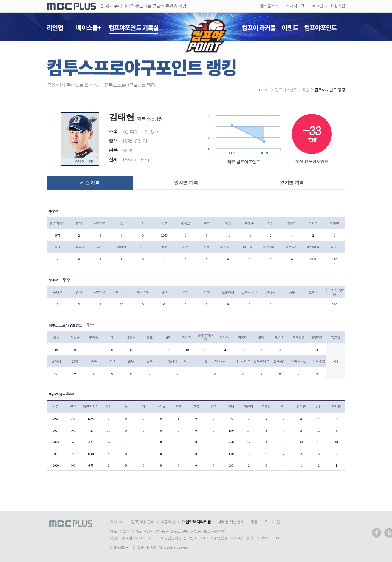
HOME (264, 90)
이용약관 (168, 522)
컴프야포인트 (321, 29)
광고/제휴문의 (143, 522)
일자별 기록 (186, 183)
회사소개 (117, 522)
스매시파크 (295, 6)
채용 (254, 522)
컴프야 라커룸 (259, 29)
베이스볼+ (89, 29)
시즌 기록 (90, 183)
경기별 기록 (292, 183)
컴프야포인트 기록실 (134, 29)
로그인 (317, 6)
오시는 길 (272, 522)
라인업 (55, 29)
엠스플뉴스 (269, 6)
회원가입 (338, 6)
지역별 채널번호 (231, 522)
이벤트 (290, 29)
